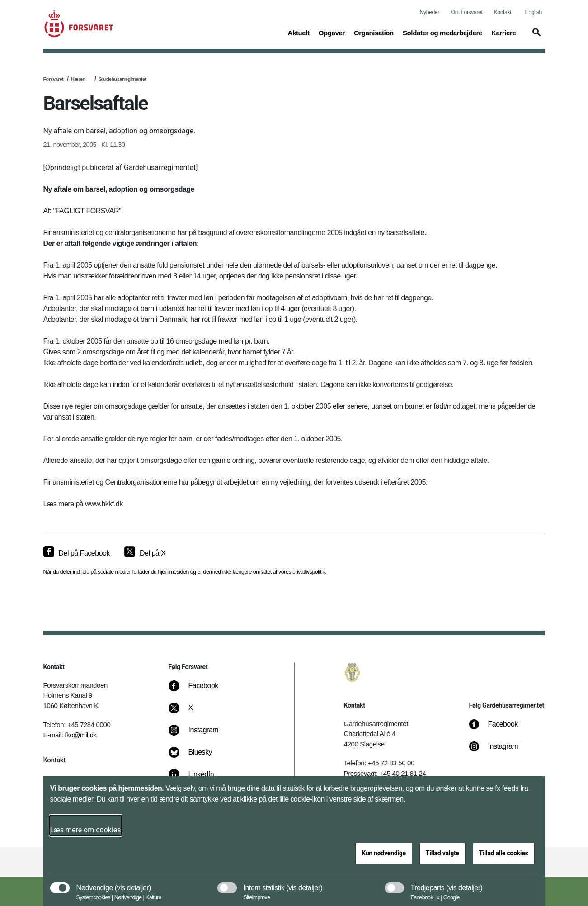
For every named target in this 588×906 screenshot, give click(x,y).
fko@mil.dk (81, 735)
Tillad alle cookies (504, 853)
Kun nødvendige (384, 853)
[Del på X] (145, 553)
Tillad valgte (442, 853)
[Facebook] (200, 690)
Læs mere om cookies (86, 830)
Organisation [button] (374, 32)
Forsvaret (54, 79)
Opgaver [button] (332, 32)
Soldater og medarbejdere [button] (442, 32)
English (534, 12)
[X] (191, 713)
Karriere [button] (504, 32)
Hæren (78, 79)
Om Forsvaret (467, 12)
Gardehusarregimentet (122, 79)
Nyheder (430, 12)
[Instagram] (200, 735)
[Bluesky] (197, 757)
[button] (535, 37)
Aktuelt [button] (298, 32)
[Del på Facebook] (77, 553)
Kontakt (503, 12)
